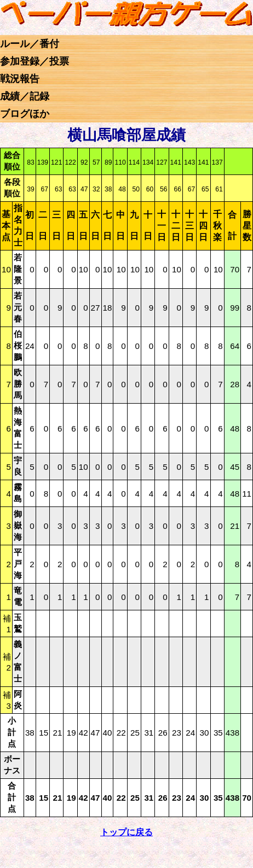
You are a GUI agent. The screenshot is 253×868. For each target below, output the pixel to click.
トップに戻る (127, 832)
